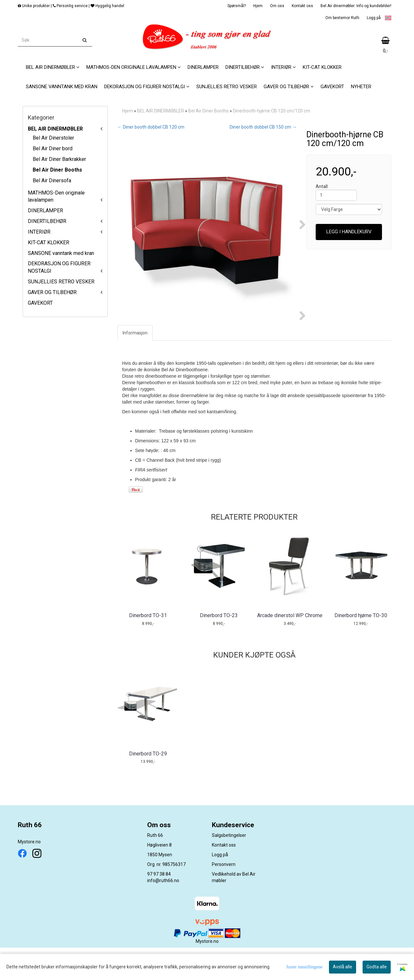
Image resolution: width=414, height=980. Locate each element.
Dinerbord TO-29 (148, 786)
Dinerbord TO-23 (219, 648)
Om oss (277, 6)
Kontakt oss (302, 6)
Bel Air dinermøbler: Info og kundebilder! (356, 6)
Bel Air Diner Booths (57, 170)
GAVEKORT (40, 303)
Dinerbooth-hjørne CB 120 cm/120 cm (272, 111)
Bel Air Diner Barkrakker (59, 159)
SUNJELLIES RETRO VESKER (61, 282)
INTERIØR (39, 232)
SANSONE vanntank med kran (61, 253)
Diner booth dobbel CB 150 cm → (263, 127)
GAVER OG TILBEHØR (52, 292)
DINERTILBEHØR (47, 221)
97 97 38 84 (159, 906)
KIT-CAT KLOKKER (49, 242)
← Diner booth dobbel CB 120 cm (151, 127)
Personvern (224, 897)
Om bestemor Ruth (342, 18)
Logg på (374, 18)
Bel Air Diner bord (53, 148)
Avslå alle (343, 967)
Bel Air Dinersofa (52, 180)
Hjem (258, 6)
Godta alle (377, 967)
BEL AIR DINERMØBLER (55, 129)
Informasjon (135, 365)
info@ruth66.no (163, 913)
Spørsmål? (237, 6)
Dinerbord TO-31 (148, 648)
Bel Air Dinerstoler (53, 138)
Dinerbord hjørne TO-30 (361, 648)
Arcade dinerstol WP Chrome (290, 648)
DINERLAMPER (45, 211)
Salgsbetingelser (229, 868)
